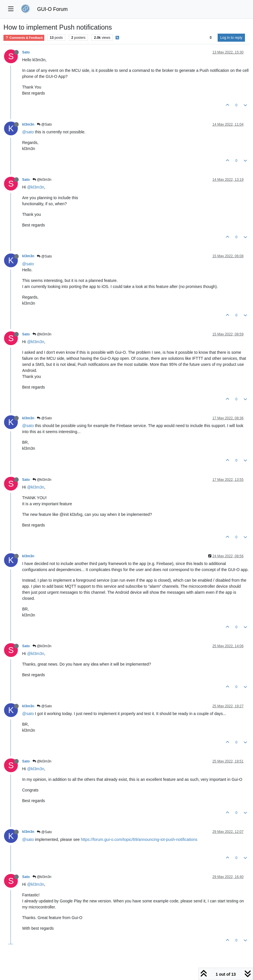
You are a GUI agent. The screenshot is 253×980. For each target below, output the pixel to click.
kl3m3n (28, 124)
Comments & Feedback (24, 38)
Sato (26, 52)
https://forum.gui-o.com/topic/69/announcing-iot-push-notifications (139, 839)
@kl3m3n (42, 180)
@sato (28, 132)
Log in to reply (231, 38)
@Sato (44, 124)
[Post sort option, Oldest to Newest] (211, 38)
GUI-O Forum (52, 9)
